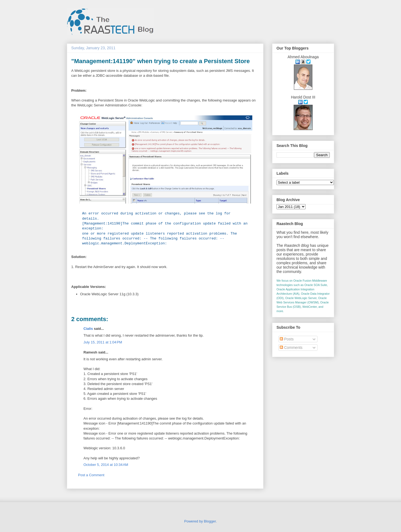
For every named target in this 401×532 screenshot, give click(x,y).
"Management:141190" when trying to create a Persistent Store (161, 61)
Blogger (210, 521)
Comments (291, 348)
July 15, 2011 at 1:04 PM (103, 342)
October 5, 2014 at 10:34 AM (106, 465)
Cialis (88, 329)
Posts (287, 339)
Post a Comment (91, 475)
